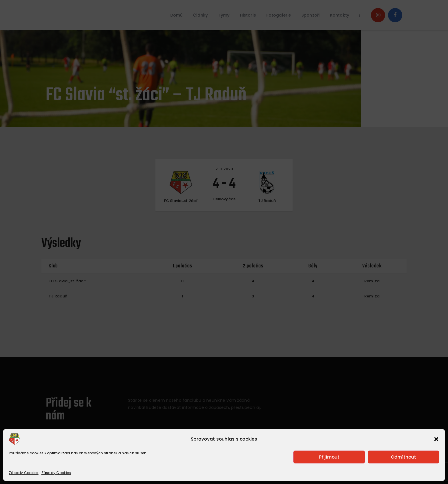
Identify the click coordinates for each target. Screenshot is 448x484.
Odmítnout (403, 457)
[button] (436, 439)
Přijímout (329, 457)
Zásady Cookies (24, 473)
